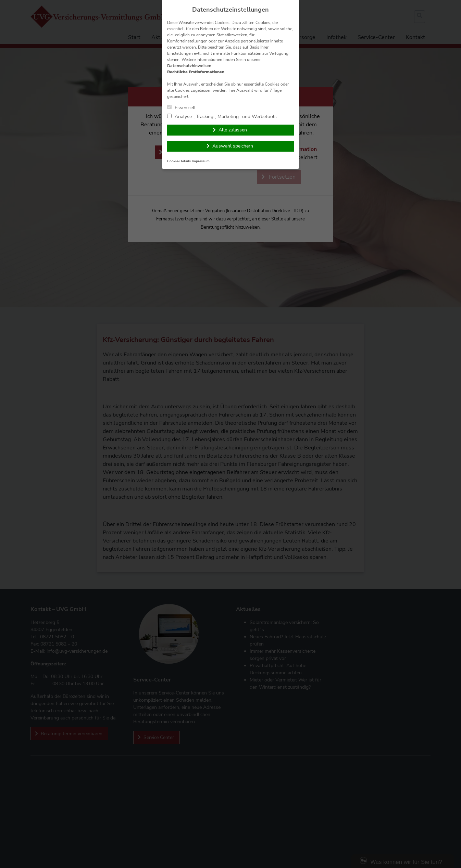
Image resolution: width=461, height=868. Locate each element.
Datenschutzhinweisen (189, 66)
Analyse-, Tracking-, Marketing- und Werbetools (222, 116)
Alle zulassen (233, 130)
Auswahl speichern (233, 146)
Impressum (201, 161)
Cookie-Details (179, 161)
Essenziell (181, 107)
